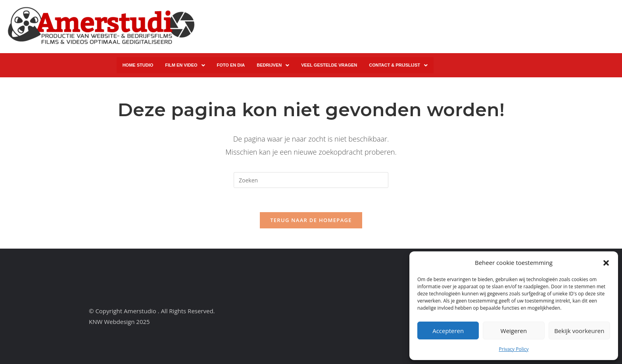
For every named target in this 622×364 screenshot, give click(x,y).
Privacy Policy (514, 349)
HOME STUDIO (138, 65)
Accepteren (448, 331)
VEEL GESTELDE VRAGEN (329, 65)
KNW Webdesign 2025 (119, 322)
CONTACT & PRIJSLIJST (398, 65)
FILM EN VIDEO (185, 65)
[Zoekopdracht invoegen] (311, 180)
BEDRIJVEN (273, 65)
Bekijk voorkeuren (579, 331)
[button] (606, 263)
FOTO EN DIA (231, 65)
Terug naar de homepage (311, 220)
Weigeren (514, 331)
